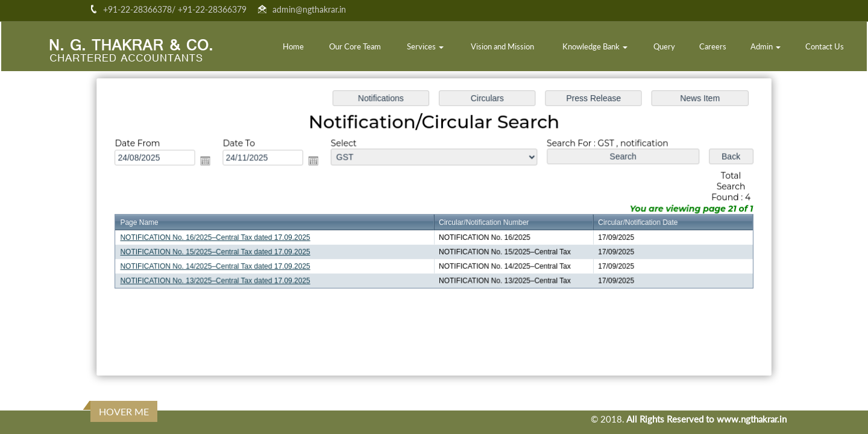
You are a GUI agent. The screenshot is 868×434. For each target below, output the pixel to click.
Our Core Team (355, 46)
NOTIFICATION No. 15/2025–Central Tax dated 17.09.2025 (221, 251)
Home (293, 46)
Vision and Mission (502, 46)
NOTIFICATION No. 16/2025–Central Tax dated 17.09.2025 (221, 237)
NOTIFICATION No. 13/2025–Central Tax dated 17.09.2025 (221, 280)
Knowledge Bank (595, 46)
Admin (766, 46)
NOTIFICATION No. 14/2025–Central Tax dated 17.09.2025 (221, 266)
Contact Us (825, 46)
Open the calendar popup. (211, 162)
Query (664, 46)
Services (425, 46)
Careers (713, 46)
